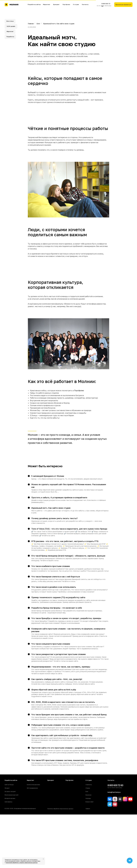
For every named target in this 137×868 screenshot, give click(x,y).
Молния (33, 435)
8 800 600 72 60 (115, 785)
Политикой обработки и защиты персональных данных (22, 862)
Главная (31, 24)
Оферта (88, 809)
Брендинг (56, 5)
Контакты (85, 5)
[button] (123, 5)
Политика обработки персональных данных (60, 809)
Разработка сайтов (34, 5)
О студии (76, 5)
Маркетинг (47, 5)
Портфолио (66, 5)
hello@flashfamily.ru (114, 792)
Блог (38, 24)
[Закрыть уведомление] (43, 859)
